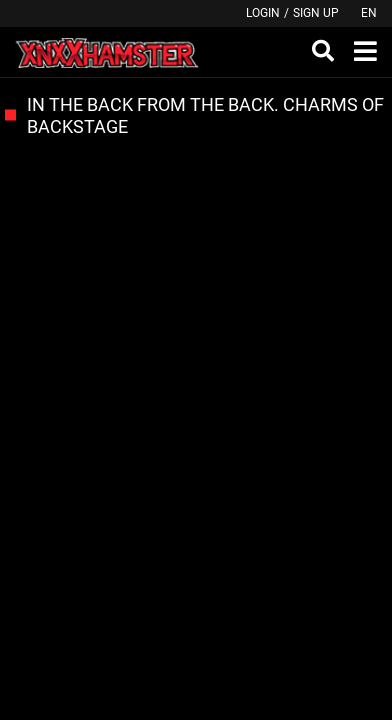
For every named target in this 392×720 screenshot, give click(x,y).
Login (263, 13)
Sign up (316, 13)
